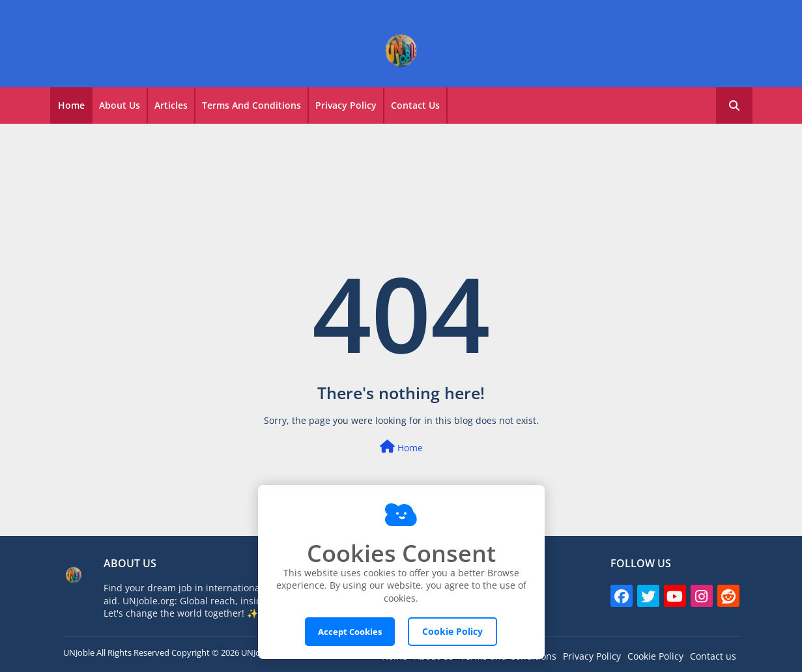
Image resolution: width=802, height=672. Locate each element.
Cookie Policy (655, 656)
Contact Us (415, 105)
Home (71, 105)
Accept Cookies (350, 632)
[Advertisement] (401, 163)
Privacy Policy (346, 105)
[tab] (71, 105)
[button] (734, 105)
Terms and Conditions (251, 105)
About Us (120, 105)
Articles (171, 105)
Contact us (713, 656)
